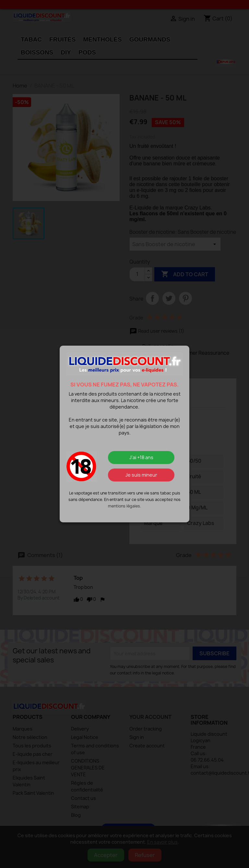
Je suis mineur (141, 475)
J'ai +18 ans (141, 457)
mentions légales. (124, 506)
